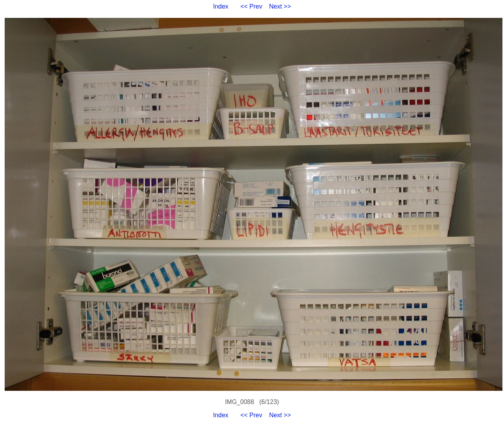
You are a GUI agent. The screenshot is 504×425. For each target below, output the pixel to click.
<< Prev (251, 6)
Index (221, 6)
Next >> (280, 6)
